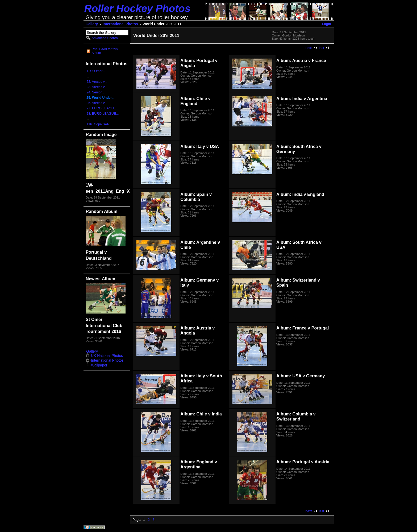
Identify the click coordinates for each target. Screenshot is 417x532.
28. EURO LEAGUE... (103, 114)
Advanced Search (105, 38)
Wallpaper (99, 365)
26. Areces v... (97, 103)
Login (327, 24)
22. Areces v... (97, 82)
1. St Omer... (96, 71)
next (309, 48)
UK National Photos (107, 356)
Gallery (92, 24)
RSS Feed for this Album (105, 51)
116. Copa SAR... (99, 124)
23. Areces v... (97, 87)
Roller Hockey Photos (137, 8)
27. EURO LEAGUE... (103, 108)
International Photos (120, 24)
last (321, 48)
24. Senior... (95, 92)
